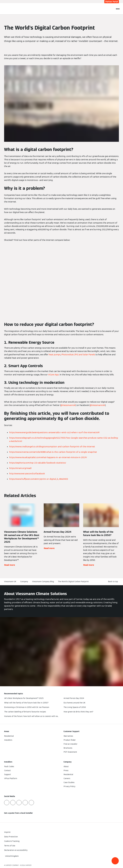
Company (24, 581)
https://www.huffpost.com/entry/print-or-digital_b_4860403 (39, 479)
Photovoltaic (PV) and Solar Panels (78, 355)
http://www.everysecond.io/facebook (27, 474)
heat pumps (55, 355)
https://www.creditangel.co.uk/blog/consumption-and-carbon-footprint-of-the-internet (52, 447)
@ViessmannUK (68, 405)
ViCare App (53, 375)
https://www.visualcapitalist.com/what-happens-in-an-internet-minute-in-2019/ (48, 457)
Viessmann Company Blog (43, 581)
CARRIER (28, 865)
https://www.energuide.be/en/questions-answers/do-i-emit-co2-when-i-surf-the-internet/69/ (54, 432)
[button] (115, 861)
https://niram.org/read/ (20, 468)
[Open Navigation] (118, 9)
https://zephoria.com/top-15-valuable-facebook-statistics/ (38, 463)
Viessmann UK (10, 581)
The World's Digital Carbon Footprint (73, 581)
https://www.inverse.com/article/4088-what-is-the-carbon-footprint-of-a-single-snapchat (53, 452)
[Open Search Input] (112, 9)
